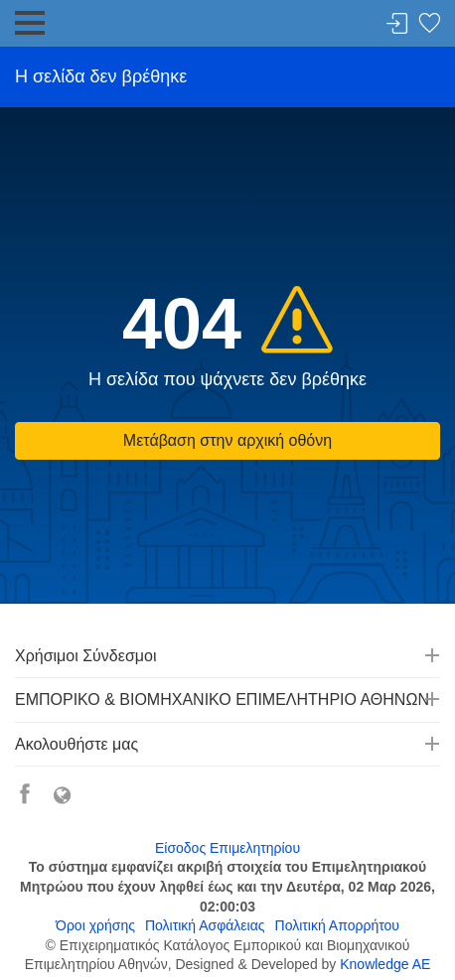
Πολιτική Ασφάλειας (205, 925)
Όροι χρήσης (95, 925)
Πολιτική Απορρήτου (337, 925)
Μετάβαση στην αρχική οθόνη (227, 440)
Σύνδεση (397, 24)
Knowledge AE (385, 964)
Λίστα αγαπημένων (429, 24)
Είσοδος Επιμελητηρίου (227, 848)
